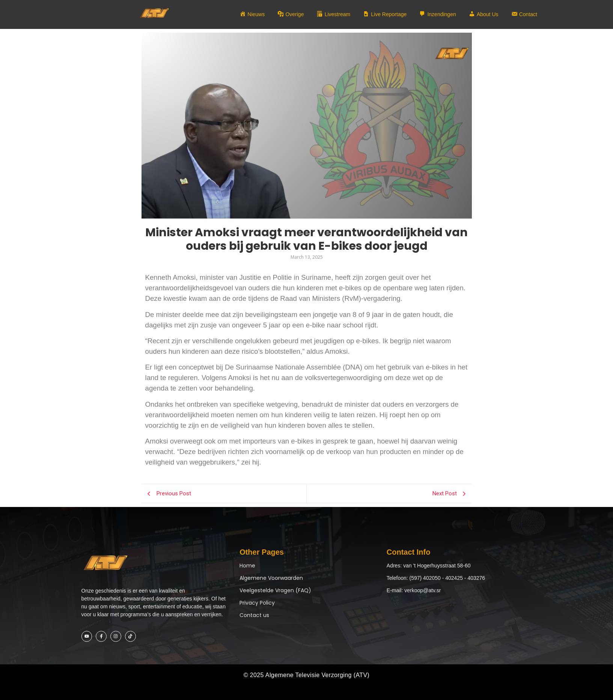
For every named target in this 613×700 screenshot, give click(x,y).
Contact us (254, 615)
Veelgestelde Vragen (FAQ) (275, 590)
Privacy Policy (257, 603)
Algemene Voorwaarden (271, 578)
